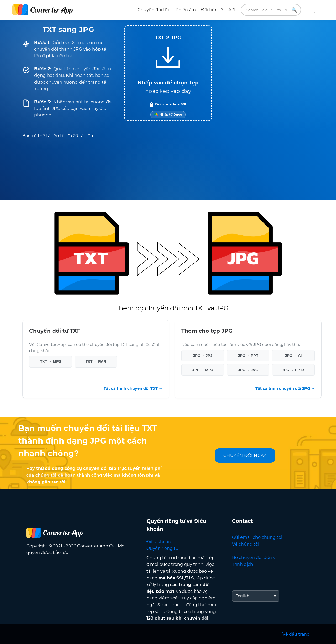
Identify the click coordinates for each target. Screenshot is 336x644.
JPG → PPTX (293, 370)
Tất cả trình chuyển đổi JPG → (285, 388)
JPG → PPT (248, 356)
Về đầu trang (296, 634)
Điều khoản (159, 542)
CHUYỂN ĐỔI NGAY (245, 456)
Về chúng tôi (246, 544)
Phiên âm (186, 10)
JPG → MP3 (203, 370)
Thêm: (314, 10)
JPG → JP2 (203, 356)
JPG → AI (293, 356)
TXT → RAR (96, 361)
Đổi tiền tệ (212, 10)
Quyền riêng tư (162, 548)
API (232, 10)
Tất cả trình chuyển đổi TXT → (133, 388)
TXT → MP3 (51, 361)
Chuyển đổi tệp (154, 10)
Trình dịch (243, 564)
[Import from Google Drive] (168, 115)
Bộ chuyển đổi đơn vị (254, 558)
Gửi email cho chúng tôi (257, 537)
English (242, 596)
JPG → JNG (248, 370)
